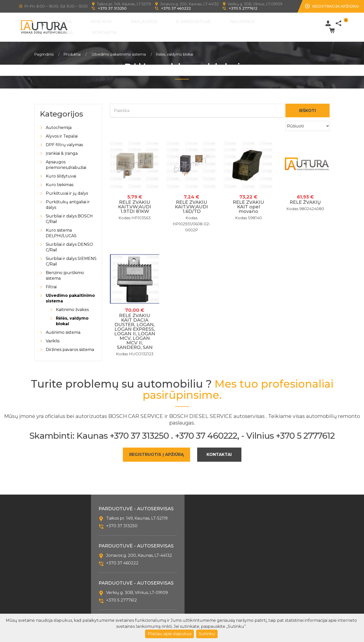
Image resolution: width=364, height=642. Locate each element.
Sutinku (207, 634)
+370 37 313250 (112, 8)
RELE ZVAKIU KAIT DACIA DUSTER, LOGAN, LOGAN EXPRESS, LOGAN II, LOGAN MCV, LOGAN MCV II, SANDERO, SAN (135, 328)
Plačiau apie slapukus (169, 634)
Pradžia (101, 25)
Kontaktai (266, 25)
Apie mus (123, 25)
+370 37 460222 (176, 8)
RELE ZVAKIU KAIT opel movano (248, 203)
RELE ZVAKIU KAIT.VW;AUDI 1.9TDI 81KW (135, 203)
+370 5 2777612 (243, 8)
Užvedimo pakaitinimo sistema (119, 51)
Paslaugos (150, 25)
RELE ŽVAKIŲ (305, 198)
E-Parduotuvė (183, 25)
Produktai (72, 51)
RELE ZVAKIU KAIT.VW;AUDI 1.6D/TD (191, 203)
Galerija (241, 25)
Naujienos (215, 25)
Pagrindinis (44, 51)
